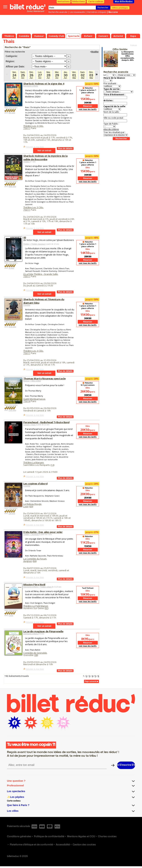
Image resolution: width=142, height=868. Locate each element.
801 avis (12, 113)
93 (25, 237)
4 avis (11, 615)
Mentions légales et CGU (81, 837)
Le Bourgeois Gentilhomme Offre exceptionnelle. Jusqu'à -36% (127, 56)
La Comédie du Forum (35, 559)
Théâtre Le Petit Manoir (36, 606)
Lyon (26, 506)
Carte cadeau (96, 1)
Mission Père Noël (34, 584)
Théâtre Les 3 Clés (33, 126)
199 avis (12, 513)
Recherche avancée (58, 12)
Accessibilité (63, 845)
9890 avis (12, 186)
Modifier (95, 52)
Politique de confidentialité (49, 837)
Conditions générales (19, 837)
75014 (27, 401)
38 (36, 655)
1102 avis (12, 410)
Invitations (64, 1)
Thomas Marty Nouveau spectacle (45, 378)
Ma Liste (113, 12)
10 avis (11, 268)
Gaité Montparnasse (34, 399)
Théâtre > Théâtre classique (34, 244)
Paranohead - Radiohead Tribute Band (46, 422)
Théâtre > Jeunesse (31, 534)
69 (31, 506)
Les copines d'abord (35, 483)
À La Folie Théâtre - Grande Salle (41, 274)
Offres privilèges (120, 8)
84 (35, 561)
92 (47, 608)
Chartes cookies (107, 837)
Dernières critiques (97, 12)
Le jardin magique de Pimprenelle (43, 631)
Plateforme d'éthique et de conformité (31, 845)
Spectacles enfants (31, 86)
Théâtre (27, 162)
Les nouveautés (77, 12)
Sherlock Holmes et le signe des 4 (44, 84)
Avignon (28, 561)
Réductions (79, 1)
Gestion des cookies (84, 845)
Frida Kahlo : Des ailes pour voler (43, 532)
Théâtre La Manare (34, 462)
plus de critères (111, 129)
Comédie (27, 305)
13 (52, 465)
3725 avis (12, 327)
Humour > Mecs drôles (32, 381)
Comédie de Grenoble (35, 653)
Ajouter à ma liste (35, 147)
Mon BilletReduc (124, 1)
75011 (27, 128)
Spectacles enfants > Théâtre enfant (38, 587)
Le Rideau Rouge (32, 504)
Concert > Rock (30, 425)
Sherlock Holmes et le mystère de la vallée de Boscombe (45, 158)
